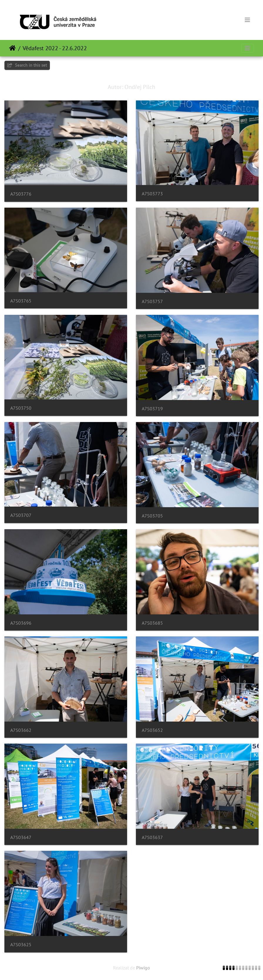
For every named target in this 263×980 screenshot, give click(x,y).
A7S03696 (21, 623)
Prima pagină (12, 48)
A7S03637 (152, 837)
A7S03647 (21, 837)
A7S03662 (21, 730)
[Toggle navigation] (247, 20)
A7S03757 (152, 301)
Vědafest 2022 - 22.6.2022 (55, 48)
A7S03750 (21, 408)
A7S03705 (152, 516)
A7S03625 (21, 945)
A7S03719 (152, 409)
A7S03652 (152, 730)
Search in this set (27, 65)
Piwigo (143, 968)
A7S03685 (152, 623)
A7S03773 (152, 194)
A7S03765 (21, 301)
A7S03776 (21, 194)
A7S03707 (21, 515)
